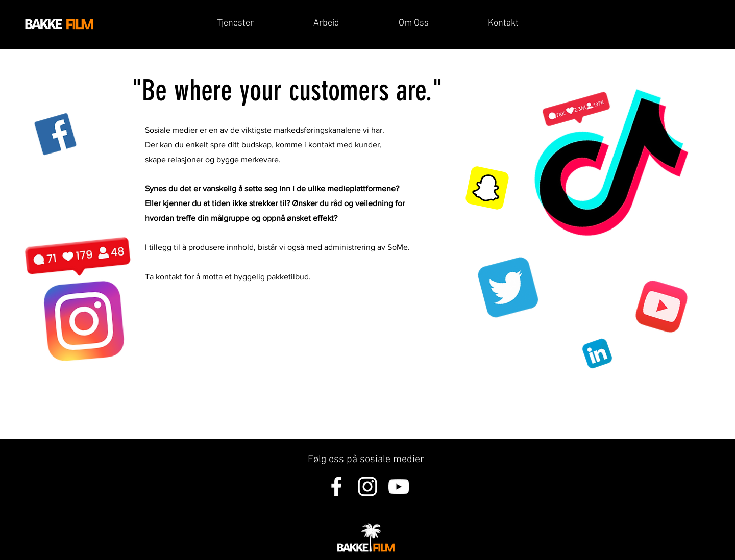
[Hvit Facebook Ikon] (336, 487)
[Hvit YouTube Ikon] (399, 487)
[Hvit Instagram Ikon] (367, 487)
